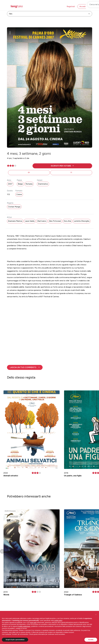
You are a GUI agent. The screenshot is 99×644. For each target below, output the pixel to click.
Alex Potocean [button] (55, 221)
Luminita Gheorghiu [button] (82, 221)
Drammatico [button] (43, 184)
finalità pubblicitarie (24, 626)
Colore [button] (19, 194)
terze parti (33, 622)
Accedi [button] (82, 6)
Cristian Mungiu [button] (14, 207)
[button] (62, 166)
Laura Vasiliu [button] (30, 221)
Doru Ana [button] (67, 221)
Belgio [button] (20, 184)
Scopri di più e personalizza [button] (15, 640)
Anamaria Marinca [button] (15, 221)
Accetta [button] (91, 640)
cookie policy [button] (58, 620)
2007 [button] (10, 184)
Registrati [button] (71, 6)
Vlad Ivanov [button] (42, 221)
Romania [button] (29, 184)
